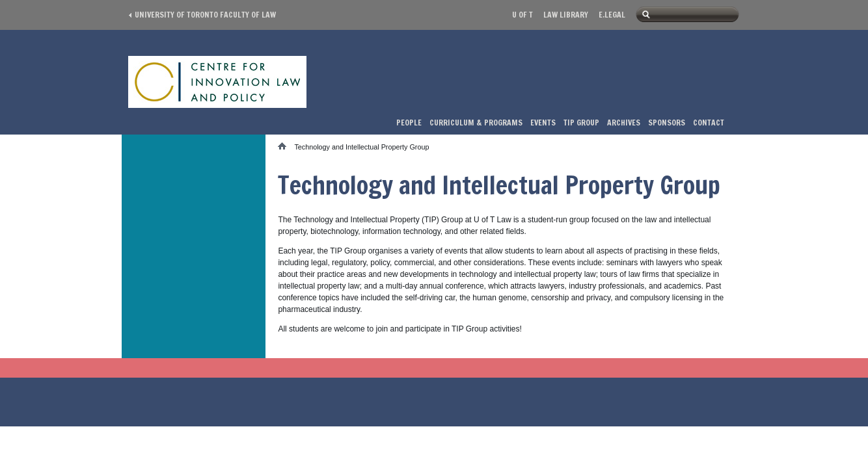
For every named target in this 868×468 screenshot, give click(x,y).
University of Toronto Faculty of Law (205, 15)
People (409, 123)
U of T (522, 15)
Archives (624, 123)
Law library (566, 15)
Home (286, 146)
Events (543, 123)
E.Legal (612, 15)
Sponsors (667, 123)
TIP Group (581, 123)
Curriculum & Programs (476, 123)
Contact (709, 123)
